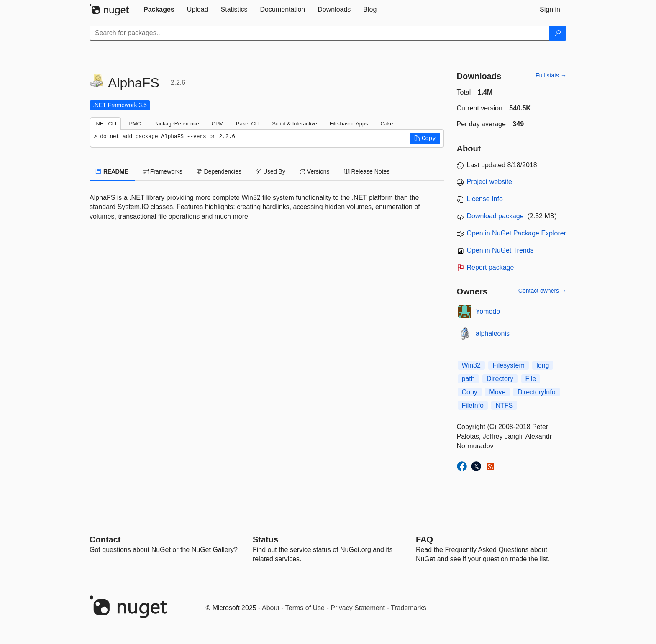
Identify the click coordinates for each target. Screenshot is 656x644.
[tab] (159, 10)
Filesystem (508, 365)
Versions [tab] (315, 171)
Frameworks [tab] (163, 171)
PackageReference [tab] (176, 124)
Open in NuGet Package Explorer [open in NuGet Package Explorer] (516, 233)
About (271, 608)
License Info (485, 199)
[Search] (558, 33)
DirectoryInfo (537, 392)
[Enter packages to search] (319, 33)
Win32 (471, 365)
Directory (500, 379)
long (543, 365)
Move (497, 392)
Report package (491, 267)
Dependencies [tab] (219, 171)
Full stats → (551, 75)
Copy (470, 392)
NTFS (504, 405)
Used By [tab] (270, 171)
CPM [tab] (218, 124)
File (531, 379)
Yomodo (488, 311)
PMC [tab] (135, 124)
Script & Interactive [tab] (294, 124)
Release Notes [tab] (367, 171)
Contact (105, 539)
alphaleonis (493, 333)
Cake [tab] (387, 124)
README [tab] (112, 171)
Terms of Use (305, 608)
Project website (490, 182)
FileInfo (473, 405)
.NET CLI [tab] (105, 124)
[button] (425, 138)
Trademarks (409, 608)
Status (265, 539)
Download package (495, 216)
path (468, 379)
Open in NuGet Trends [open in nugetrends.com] (500, 250)
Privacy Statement (358, 608)
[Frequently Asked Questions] (424, 539)
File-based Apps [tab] (349, 124)
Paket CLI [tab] (248, 124)
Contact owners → (542, 291)
